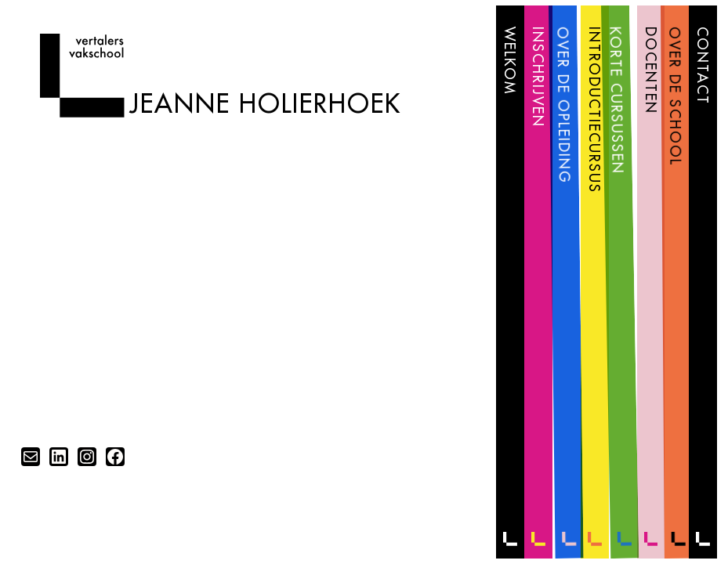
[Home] (82, 112)
